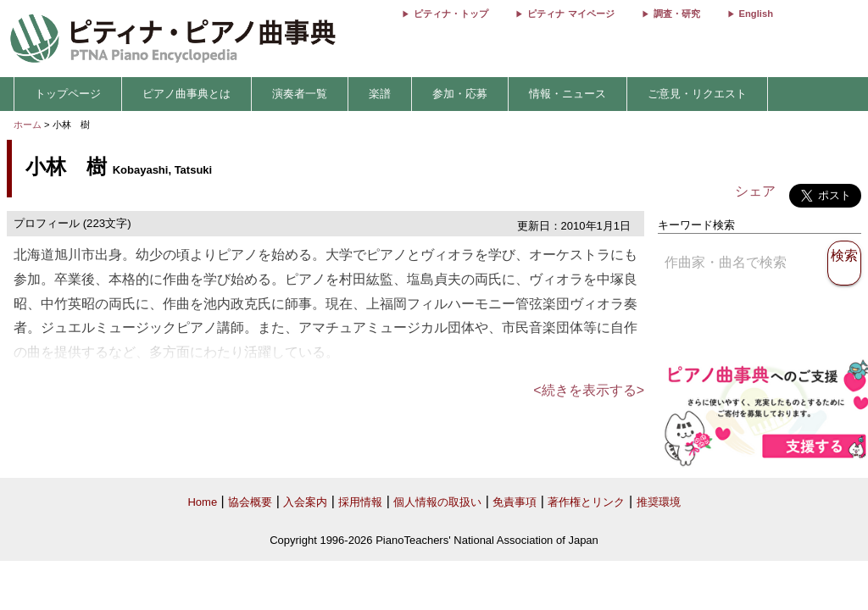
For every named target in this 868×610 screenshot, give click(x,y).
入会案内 (305, 502)
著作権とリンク (586, 502)
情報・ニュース (568, 94)
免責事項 (515, 502)
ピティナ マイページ (570, 14)
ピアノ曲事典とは (186, 94)
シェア (755, 191)
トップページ (68, 94)
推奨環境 (659, 502)
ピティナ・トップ (451, 14)
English (756, 14)
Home (202, 502)
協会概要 (250, 502)
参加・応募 (460, 94)
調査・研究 (677, 14)
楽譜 (380, 94)
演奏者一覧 (300, 94)
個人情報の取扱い (437, 502)
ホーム (28, 125)
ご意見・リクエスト (697, 94)
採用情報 (360, 502)
